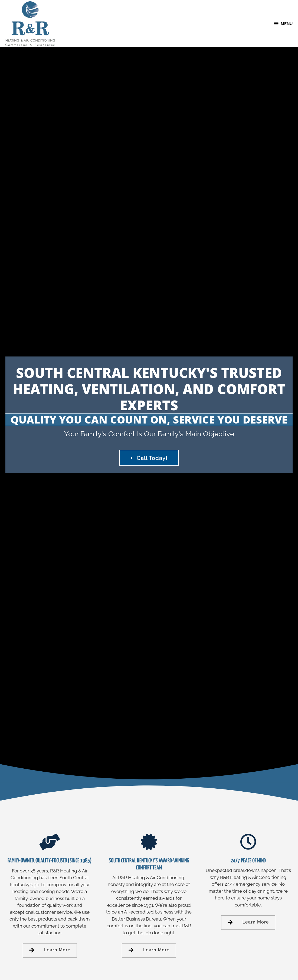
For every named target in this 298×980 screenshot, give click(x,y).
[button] (149, 458)
